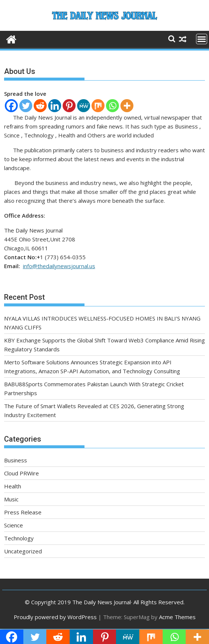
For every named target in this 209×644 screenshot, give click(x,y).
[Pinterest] (69, 106)
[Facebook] (11, 106)
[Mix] (98, 106)
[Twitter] (26, 106)
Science (14, 525)
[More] (127, 106)
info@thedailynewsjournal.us (59, 266)
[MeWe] (84, 106)
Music (11, 499)
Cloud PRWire (21, 473)
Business (16, 460)
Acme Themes (177, 617)
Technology (19, 538)
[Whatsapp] (112, 106)
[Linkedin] (55, 106)
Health (13, 486)
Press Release (23, 512)
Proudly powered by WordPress (55, 617)
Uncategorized (23, 551)
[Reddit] (40, 106)
